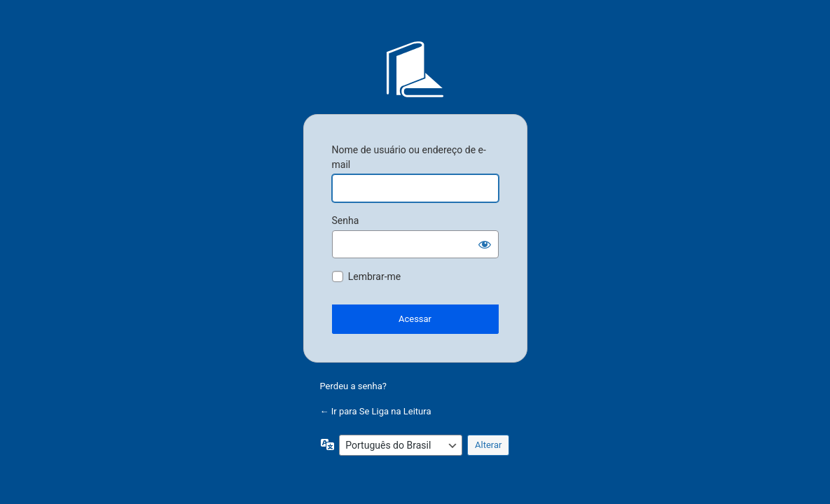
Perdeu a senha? (353, 386)
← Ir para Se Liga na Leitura (376, 411)
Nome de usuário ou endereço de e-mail (409, 157)
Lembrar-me (375, 276)
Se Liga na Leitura (415, 69)
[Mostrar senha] (485, 244)
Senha (346, 220)
